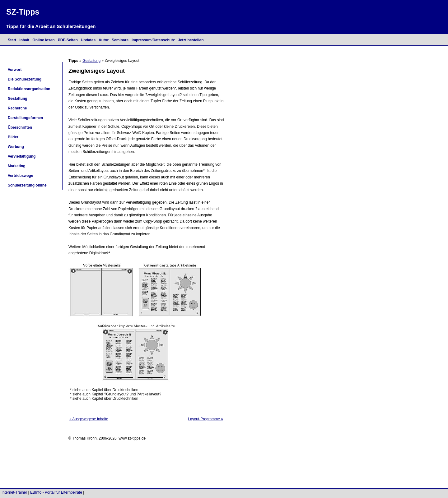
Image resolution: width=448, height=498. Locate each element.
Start (12, 40)
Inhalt (24, 40)
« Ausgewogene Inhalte (89, 419)
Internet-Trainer (14, 492)
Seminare (120, 40)
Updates (88, 40)
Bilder (13, 137)
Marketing (17, 166)
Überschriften (20, 127)
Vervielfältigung (22, 156)
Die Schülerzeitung (25, 79)
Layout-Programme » (205, 419)
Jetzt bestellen (191, 40)
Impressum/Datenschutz (153, 40)
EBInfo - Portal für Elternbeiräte (56, 492)
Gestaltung (91, 61)
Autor (104, 40)
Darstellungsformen (25, 118)
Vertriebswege (20, 176)
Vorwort (15, 70)
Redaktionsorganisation (29, 89)
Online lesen (43, 40)
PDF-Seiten (68, 40)
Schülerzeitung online (27, 185)
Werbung (16, 147)
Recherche (17, 108)
